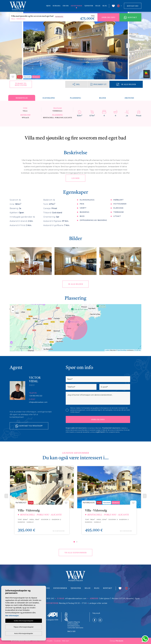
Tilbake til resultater (21, 85)
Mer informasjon (12, 616)
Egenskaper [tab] (49, 98)
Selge (98, 6)
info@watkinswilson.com (38, 402)
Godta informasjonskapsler (24, 621)
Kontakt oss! (133, 6)
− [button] (13, 311)
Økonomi (129, 98)
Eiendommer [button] (77, 6)
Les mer (75, 178)
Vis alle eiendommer (76, 553)
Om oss (66, 6)
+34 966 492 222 (36, 396)
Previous (23, 46)
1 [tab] (74, 542)
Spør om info (108, 18)
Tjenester (89, 6)
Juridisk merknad (38, 641)
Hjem (48, 6)
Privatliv (50, 641)
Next (128, 46)
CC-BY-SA (137, 350)
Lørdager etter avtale (98, 603)
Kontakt (130, 18)
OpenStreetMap (122, 350)
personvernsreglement (78, 410)
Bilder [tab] (102, 98)
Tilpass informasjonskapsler (24, 627)
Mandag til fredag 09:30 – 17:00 (73, 603)
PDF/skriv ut (98, 84)
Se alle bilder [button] (75, 284)
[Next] (145, 496)
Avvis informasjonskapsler (24, 633)
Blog (105, 6)
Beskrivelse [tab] (22, 98)
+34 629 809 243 (46, 598)
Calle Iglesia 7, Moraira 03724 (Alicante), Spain (119, 598)
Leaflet (107, 350)
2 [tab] (77, 542)
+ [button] (13, 307)
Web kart (65, 641)
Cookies (57, 641)
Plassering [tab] (75, 98)
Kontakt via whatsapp (29, 426)
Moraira (57, 6)
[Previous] (6, 496)
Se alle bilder (126, 84)
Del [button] (76, 84)
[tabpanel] (42, 502)
